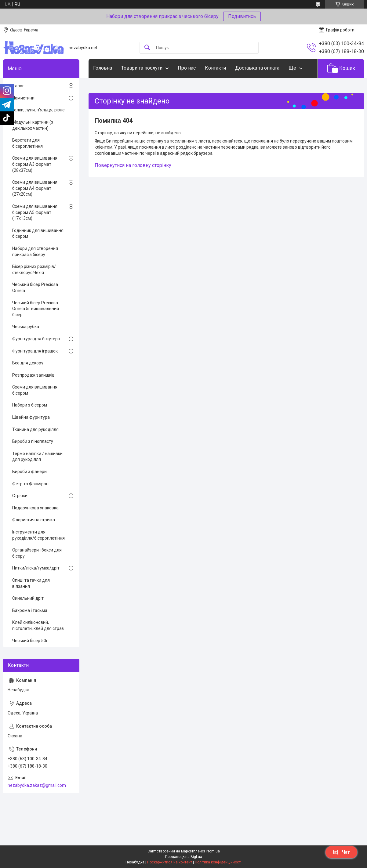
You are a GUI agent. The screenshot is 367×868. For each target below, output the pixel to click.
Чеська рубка (26, 327)
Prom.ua (213, 851)
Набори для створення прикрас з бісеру (35, 251)
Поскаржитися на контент (170, 862)
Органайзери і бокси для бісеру (37, 553)
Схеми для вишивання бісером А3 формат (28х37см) (35, 164)
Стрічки (20, 496)
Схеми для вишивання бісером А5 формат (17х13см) (35, 212)
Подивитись (242, 16)
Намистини (23, 98)
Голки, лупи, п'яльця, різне (38, 110)
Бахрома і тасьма (30, 610)
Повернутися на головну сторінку (133, 165)
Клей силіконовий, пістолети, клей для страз (38, 625)
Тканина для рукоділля (35, 429)
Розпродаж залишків (33, 375)
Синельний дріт (28, 598)
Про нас (187, 68)
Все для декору (28, 363)
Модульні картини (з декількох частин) (33, 125)
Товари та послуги (142, 68)
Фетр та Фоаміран (30, 484)
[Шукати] (147, 48)
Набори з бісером (30, 405)
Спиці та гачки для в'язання (31, 583)
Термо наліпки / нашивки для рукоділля (37, 457)
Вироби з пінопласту (33, 441)
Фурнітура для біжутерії (36, 339)
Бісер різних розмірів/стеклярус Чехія (34, 269)
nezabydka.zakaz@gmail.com (37, 785)
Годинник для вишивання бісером (38, 233)
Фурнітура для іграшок (35, 351)
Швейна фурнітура (31, 417)
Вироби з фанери (29, 472)
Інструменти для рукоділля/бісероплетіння (38, 535)
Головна (103, 68)
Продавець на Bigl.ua (184, 857)
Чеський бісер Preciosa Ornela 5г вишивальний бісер (36, 309)
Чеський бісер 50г (30, 641)
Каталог (16, 86)
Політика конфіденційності (218, 862)
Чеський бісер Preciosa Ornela (35, 288)
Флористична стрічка (34, 520)
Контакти (215, 68)
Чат (341, 852)
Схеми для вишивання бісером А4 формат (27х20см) (35, 188)
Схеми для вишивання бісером (35, 390)
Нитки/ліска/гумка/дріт (36, 568)
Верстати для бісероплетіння (27, 143)
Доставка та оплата (257, 68)
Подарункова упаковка (35, 508)
